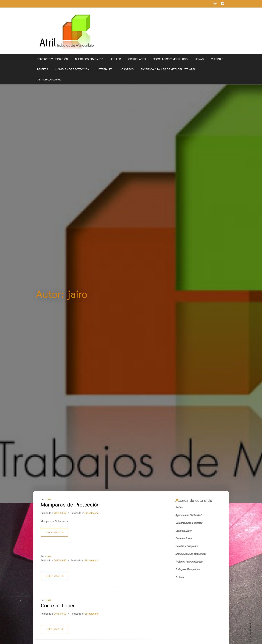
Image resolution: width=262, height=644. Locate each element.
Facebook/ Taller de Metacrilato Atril (169, 69)
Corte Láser (137, 59)
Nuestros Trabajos (89, 59)
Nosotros (127, 69)
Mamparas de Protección (70, 504)
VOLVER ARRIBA (251, 631)
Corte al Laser (58, 605)
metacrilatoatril (49, 79)
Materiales (105, 69)
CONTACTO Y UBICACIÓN (52, 59)
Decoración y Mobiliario (170, 59)
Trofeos (42, 69)
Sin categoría (92, 513)
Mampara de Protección (72, 69)
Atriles (116, 59)
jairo (49, 499)
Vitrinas (217, 59)
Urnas (199, 59)
